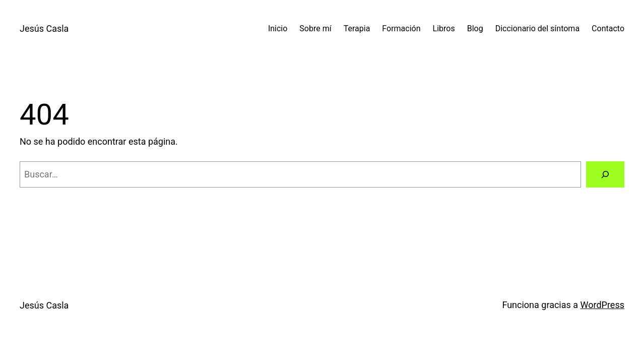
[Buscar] (605, 174)
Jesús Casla (44, 28)
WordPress (602, 305)
